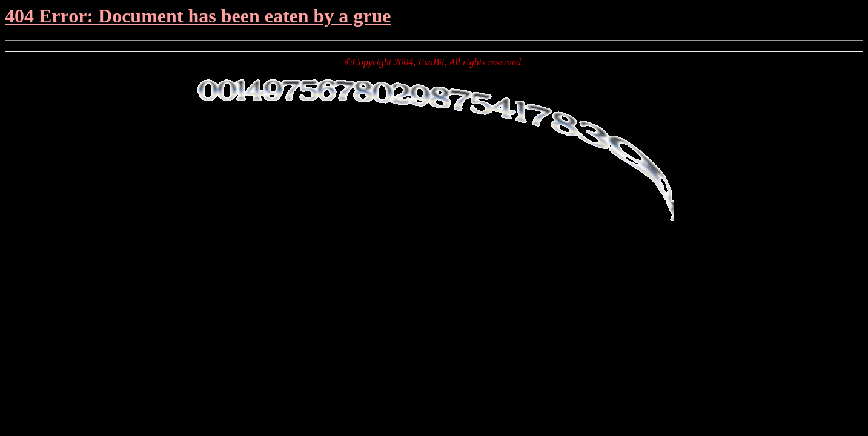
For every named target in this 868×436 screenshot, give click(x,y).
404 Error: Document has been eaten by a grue (198, 16)
